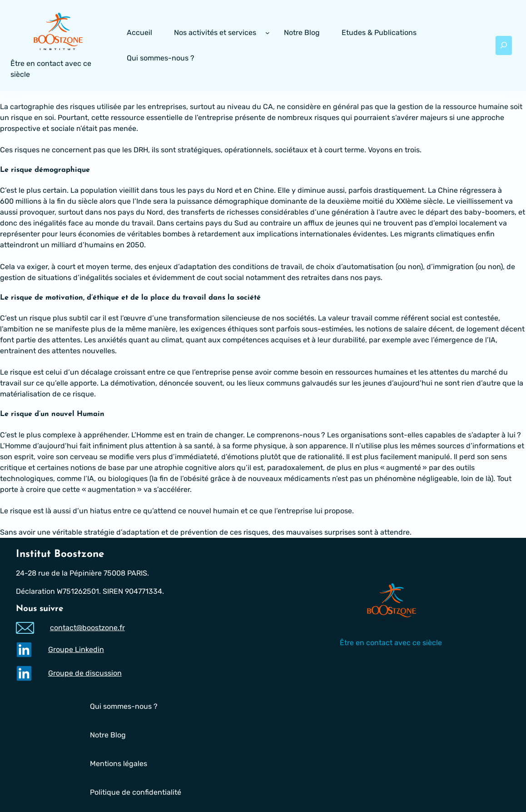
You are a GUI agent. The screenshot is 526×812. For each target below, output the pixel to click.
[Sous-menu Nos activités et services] (268, 33)
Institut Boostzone (60, 554)
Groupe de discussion (84, 673)
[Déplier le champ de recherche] (504, 45)
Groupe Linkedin (76, 649)
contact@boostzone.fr (87, 628)
